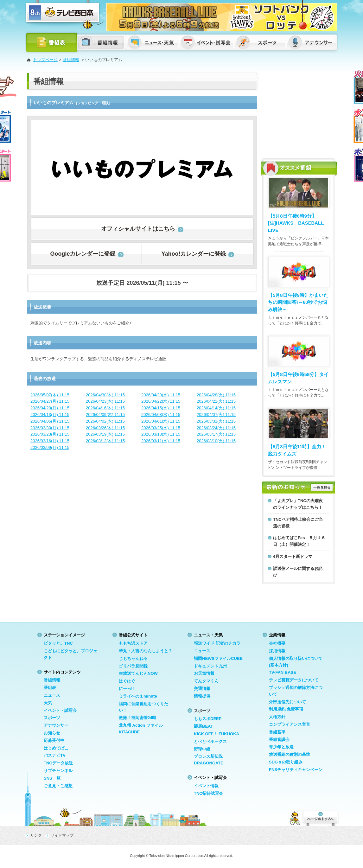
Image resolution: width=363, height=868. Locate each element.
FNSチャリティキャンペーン (296, 770)
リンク (36, 835)
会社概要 (277, 643)
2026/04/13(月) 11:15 (50, 415)
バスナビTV (55, 755)
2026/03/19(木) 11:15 (105, 434)
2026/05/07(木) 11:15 (50, 395)
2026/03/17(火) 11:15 (216, 434)
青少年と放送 (281, 747)
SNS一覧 (52, 778)
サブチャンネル (58, 771)
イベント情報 (206, 786)
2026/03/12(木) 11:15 (105, 441)
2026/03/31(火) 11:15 (216, 421)
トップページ (45, 60)
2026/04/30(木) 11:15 (105, 395)
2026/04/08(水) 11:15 (161, 415)
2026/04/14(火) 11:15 (216, 408)
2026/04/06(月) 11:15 (50, 421)
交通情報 (202, 689)
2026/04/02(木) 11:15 (105, 421)
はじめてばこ (56, 748)
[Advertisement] (299, 112)
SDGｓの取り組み (286, 762)
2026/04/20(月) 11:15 (50, 408)
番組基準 (277, 732)
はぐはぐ (127, 681)
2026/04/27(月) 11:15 (50, 401)
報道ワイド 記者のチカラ (217, 643)
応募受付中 (54, 740)
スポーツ (52, 718)
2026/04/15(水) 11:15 (161, 408)
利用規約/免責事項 (286, 709)
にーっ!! (126, 689)
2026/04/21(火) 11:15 (216, 401)
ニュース (52, 695)
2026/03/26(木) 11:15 (105, 428)
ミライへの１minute (138, 696)
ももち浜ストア (133, 643)
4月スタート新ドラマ (293, 556)
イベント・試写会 (60, 710)
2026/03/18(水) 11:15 (161, 434)
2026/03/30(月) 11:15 (50, 428)
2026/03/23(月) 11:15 (50, 434)
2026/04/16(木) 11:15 (105, 408)
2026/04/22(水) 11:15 (161, 401)
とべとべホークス (210, 741)
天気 (48, 703)
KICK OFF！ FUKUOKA (217, 734)
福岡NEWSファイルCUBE (218, 658)
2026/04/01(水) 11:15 (161, 421)
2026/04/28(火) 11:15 (216, 395)
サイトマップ (62, 835)
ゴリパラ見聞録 (133, 666)
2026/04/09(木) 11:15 (105, 415)
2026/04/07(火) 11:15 (216, 415)
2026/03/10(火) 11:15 (216, 441)
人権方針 (277, 717)
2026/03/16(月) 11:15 (50, 441)
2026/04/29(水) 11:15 (161, 395)
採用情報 (277, 651)
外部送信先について (287, 702)
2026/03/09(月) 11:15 (50, 447)
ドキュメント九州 (210, 666)
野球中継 (202, 749)
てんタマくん (206, 681)
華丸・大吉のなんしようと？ (146, 651)
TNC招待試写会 (208, 793)
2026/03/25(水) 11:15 (161, 428)
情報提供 (202, 696)
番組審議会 (279, 740)
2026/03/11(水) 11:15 (161, 441)
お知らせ (52, 733)
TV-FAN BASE (283, 672)
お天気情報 (204, 673)
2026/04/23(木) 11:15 (105, 401)
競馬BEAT (203, 726)
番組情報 (71, 60)
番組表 (50, 688)
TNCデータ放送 (58, 763)
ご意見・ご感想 (58, 786)
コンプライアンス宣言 (290, 724)
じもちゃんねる (133, 658)
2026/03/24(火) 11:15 (216, 428)
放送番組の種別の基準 (290, 754)
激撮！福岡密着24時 (137, 718)
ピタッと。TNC (58, 643)
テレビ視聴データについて (294, 680)
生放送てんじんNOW (138, 673)
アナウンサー (56, 725)
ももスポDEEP (208, 719)
